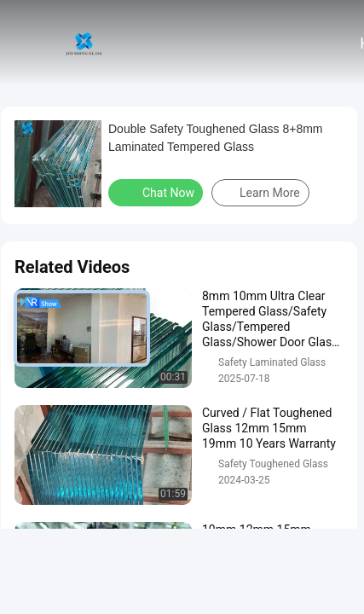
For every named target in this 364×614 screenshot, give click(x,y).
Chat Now (157, 192)
